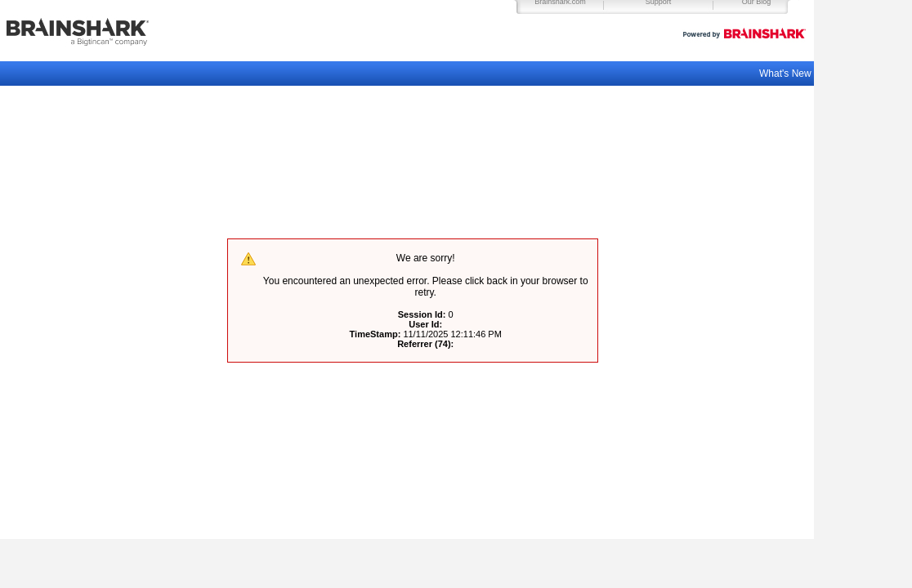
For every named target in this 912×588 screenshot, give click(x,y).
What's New (787, 73)
